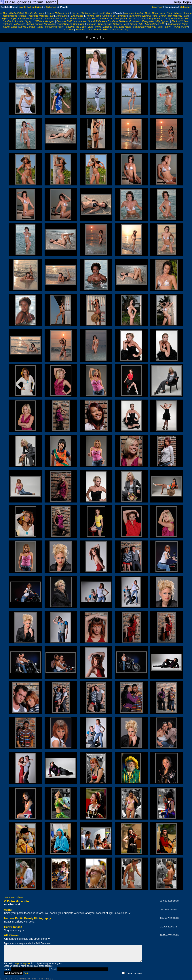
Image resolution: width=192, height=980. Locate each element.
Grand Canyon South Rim (71, 24)
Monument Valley (134, 13)
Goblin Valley (10, 27)
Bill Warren (11, 935)
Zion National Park (80, 19)
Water (40, 27)
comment (10, 897)
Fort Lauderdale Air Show (106, 19)
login (17, 963)
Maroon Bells (101, 29)
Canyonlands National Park (113, 24)
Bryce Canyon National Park (17, 19)
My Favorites (120, 16)
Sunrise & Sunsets (13, 21)
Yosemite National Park (41, 16)
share (20, 897)
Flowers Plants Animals (98, 16)
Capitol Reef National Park (147, 27)
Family (167, 27)
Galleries (51, 7)
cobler (8, 910)
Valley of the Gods (76, 27)
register (26, 963)
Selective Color (84, 29)
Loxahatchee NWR (155, 24)
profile (23, 7)
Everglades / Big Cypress (156, 21)
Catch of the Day (119, 29)
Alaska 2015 (16, 13)
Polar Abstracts (130, 19)
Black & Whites (180, 21)
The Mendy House (35, 13)
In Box (4, 13)
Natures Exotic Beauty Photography (28, 918)
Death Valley (105, 13)
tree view (157, 7)
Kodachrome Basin (178, 24)
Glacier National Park (58, 13)
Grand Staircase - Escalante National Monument (114, 21)
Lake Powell (94, 27)
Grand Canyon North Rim (41, 24)
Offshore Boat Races (14, 24)
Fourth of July (180, 27)
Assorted (69, 29)
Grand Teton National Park (173, 16)
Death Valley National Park (154, 19)
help (26, 973)
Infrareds (91, 24)
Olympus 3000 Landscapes (71, 21)
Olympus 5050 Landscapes (40, 21)
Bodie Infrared (175, 13)
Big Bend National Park (84, 13)
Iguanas (39, 19)
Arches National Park (56, 19)
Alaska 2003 (136, 24)
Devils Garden (27, 27)
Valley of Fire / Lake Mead (117, 27)
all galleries (35, 7)
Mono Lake (62, 16)
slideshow (186, 7)
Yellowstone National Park (143, 16)
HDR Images (77, 16)
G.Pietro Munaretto (17, 901)
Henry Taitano (13, 927)
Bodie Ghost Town (155, 13)
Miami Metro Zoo (180, 19)
